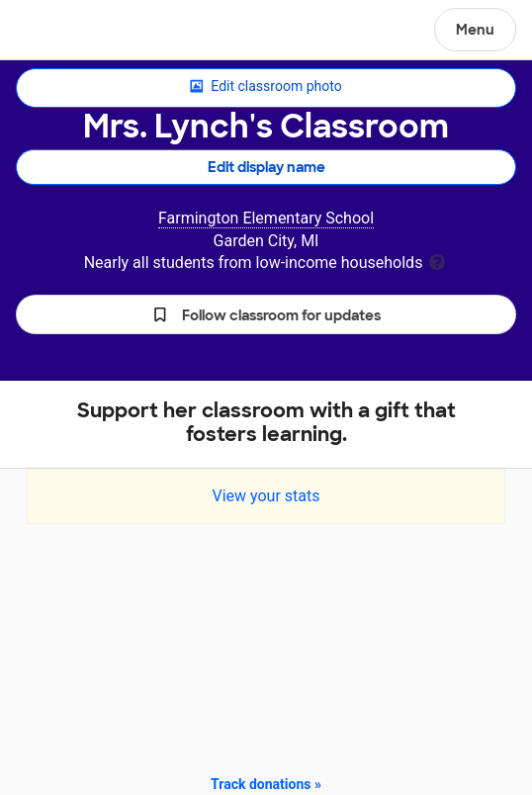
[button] (266, 314)
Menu (475, 30)
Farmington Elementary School (266, 218)
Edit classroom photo (266, 87)
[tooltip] (437, 261)
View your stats (266, 496)
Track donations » (266, 784)
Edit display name (266, 167)
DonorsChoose (63, 32)
